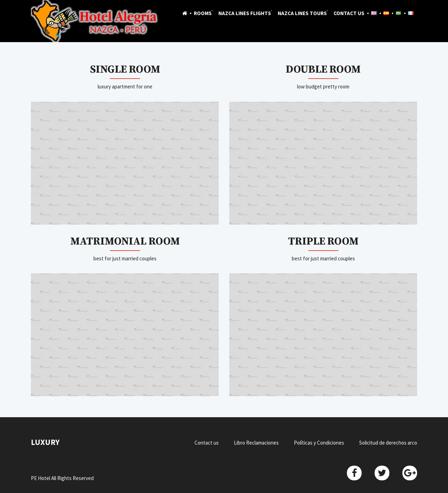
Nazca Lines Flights (245, 13)
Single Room (125, 69)
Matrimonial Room (125, 241)
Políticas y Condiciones (319, 443)
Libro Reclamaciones (256, 443)
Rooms (203, 13)
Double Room (323, 69)
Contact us (349, 13)
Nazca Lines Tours (302, 13)
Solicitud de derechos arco (388, 443)
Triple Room (323, 241)
